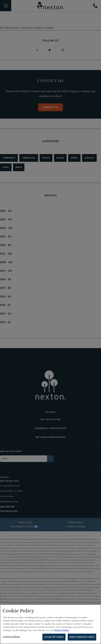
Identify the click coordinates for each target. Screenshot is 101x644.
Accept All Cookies (54, 638)
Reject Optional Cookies (82, 638)
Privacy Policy (62, 631)
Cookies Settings (11, 638)
